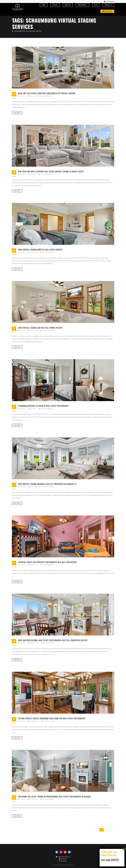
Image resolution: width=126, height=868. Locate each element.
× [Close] (124, 849)
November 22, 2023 (33, 643)
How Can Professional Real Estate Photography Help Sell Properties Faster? (53, 640)
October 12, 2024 (33, 330)
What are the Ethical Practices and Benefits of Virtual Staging (47, 93)
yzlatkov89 (22, 96)
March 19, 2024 (33, 487)
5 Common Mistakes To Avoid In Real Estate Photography (43, 406)
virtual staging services (46, 96)
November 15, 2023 (33, 721)
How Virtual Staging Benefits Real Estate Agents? (40, 250)
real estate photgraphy (46, 409)
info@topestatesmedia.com (63, 857)
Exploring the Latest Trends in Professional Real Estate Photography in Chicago (54, 796)
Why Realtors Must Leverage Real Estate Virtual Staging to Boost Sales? (51, 171)
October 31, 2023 (33, 799)
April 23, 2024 (32, 409)
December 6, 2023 (33, 565)
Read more (17, 113)
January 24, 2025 (33, 252)
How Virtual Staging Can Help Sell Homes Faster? (40, 328)
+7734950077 (110, 1)
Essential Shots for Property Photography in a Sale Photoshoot (47, 562)
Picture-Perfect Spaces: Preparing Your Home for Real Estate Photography (52, 718)
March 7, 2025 (32, 174)
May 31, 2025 (32, 96)
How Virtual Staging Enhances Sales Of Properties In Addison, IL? (47, 484)
